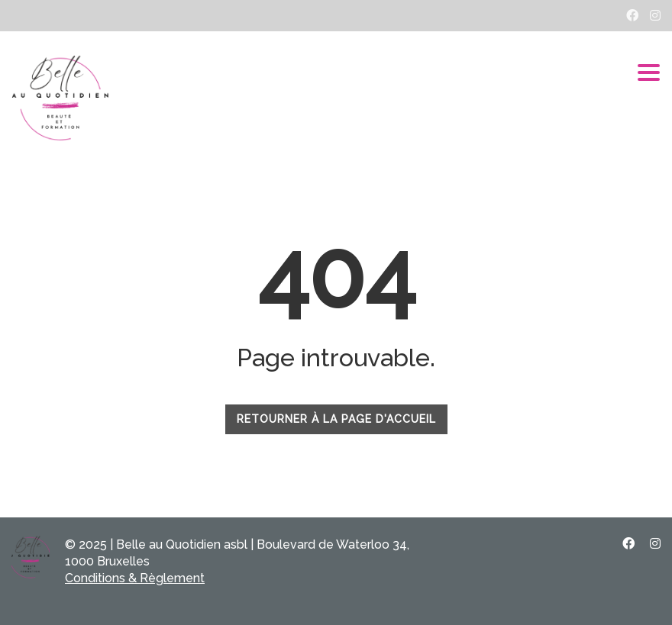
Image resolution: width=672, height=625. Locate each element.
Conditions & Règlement (135, 578)
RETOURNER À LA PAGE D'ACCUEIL (336, 419)
